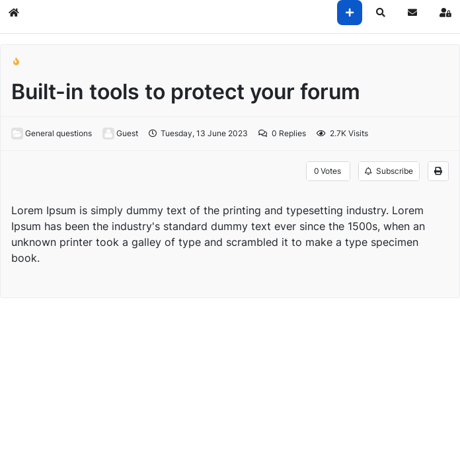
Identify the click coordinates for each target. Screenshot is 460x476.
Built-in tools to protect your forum (186, 92)
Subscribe (389, 171)
